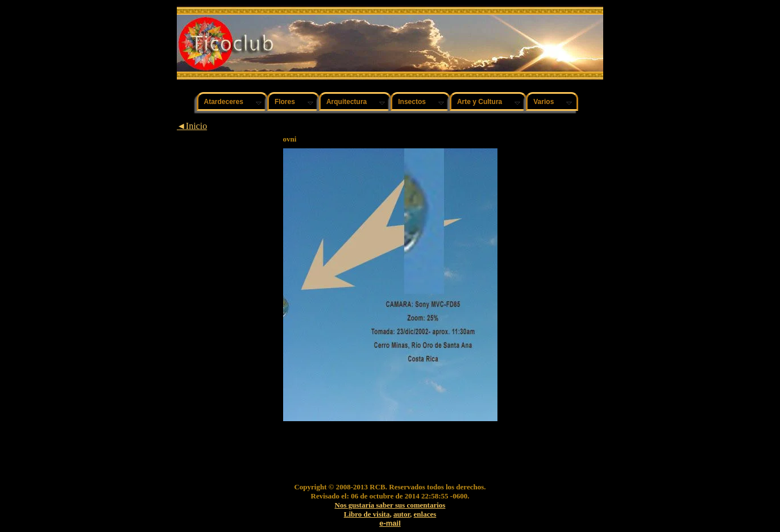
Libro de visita (367, 514)
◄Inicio (192, 126)
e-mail (390, 523)
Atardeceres (224, 102)
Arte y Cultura (480, 102)
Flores (285, 102)
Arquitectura (347, 102)
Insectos (412, 102)
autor (402, 514)
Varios (543, 102)
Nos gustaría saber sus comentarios (390, 505)
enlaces (425, 514)
